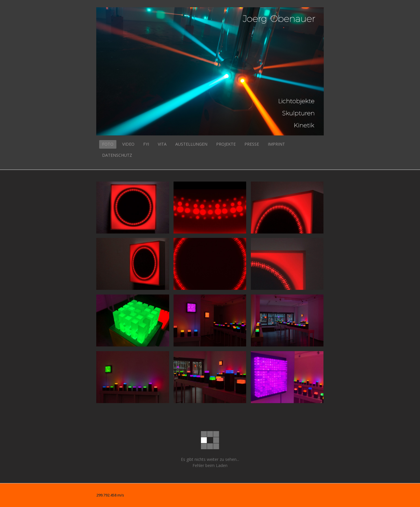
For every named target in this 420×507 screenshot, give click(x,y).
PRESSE (252, 144)
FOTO (108, 144)
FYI (146, 144)
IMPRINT (276, 144)
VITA (162, 144)
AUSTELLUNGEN (191, 144)
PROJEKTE (226, 144)
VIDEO (128, 144)
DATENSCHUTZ (117, 155)
